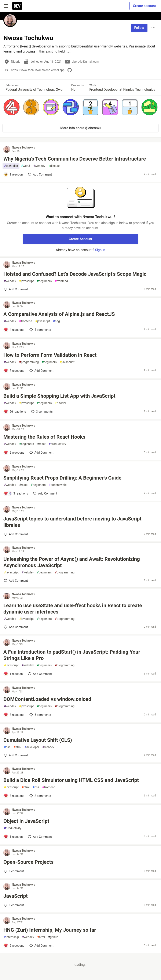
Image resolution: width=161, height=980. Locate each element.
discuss (54, 166)
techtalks (11, 166)
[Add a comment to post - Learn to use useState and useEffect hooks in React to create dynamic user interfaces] (16, 627)
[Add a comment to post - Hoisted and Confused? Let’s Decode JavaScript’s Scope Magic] (16, 289)
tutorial (60, 403)
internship (11, 937)
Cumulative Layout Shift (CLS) (38, 740)
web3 (26, 166)
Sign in (100, 250)
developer (32, 747)
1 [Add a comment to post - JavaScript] (13, 905)
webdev (39, 166)
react (41, 444)
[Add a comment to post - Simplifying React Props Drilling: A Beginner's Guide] (16, 493)
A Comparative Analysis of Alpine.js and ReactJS (59, 314)
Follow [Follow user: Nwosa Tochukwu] (139, 28)
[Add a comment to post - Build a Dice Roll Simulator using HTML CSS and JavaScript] (14, 796)
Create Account (80, 239)
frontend (61, 281)
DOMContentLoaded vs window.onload (47, 699)
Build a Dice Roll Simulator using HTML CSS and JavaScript (71, 780)
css (7, 747)
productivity (57, 444)
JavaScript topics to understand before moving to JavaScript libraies (72, 522)
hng (56, 321)
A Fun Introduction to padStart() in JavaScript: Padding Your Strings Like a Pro (72, 655)
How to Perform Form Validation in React (50, 355)
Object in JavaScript (26, 821)
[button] (12, 107)
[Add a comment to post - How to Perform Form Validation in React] (14, 371)
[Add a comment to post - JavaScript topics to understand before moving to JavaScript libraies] (16, 534)
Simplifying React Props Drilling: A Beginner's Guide (62, 478)
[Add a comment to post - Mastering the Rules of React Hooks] (14, 453)
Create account (144, 6)
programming (29, 362)
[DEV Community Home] (17, 6)
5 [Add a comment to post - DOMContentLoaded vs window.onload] (40, 715)
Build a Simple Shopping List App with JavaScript (59, 396)
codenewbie (58, 485)
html (17, 747)
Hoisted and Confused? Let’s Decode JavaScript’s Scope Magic (75, 274)
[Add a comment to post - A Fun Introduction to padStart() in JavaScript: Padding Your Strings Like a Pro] (13, 674)
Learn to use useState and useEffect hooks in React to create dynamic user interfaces (73, 609)
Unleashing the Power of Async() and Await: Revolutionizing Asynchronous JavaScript (72, 562)
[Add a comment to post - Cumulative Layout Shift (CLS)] (16, 755)
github (53, 937)
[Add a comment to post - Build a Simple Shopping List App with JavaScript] (15, 412)
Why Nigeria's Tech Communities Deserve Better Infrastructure (75, 159)
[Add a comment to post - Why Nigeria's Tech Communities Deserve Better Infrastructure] (13, 174)
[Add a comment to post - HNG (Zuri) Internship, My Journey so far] (14, 946)
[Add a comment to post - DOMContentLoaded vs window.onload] (14, 715)
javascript (26, 281)
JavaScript (16, 896)
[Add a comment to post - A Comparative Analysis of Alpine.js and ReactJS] (14, 330)
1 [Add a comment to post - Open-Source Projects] (13, 871)
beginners (44, 281)
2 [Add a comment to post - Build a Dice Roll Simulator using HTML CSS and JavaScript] (40, 796)
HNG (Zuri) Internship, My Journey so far (50, 930)
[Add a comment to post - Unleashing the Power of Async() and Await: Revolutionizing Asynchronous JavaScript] (16, 581)
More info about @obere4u (80, 128)
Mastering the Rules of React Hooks (44, 437)
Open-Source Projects (28, 862)
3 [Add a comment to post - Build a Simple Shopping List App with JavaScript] (41, 412)
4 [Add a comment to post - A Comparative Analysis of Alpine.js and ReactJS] (40, 330)
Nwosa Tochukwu (23, 147)
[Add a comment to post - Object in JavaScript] (13, 837)
